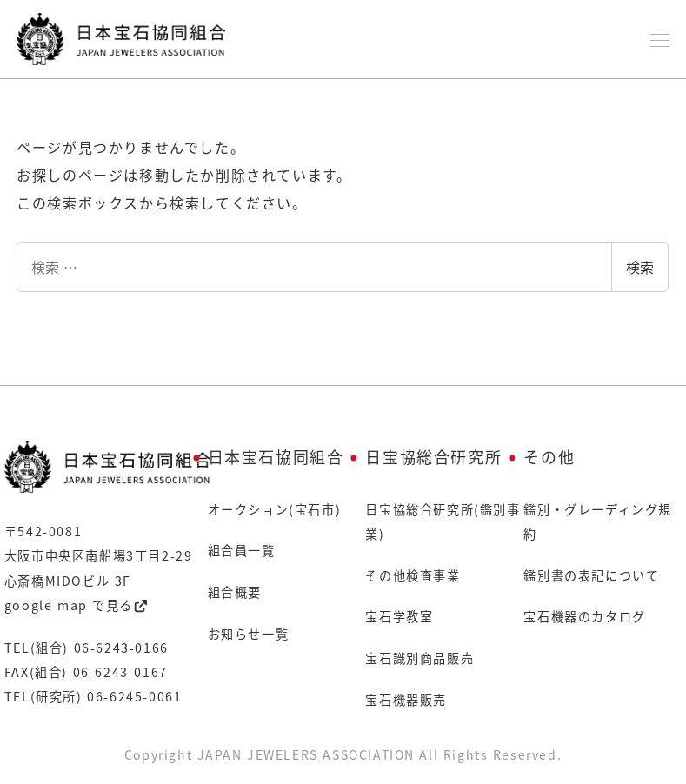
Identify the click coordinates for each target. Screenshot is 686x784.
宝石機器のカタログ (584, 616)
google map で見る (77, 605)
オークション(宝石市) (275, 509)
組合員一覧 (242, 550)
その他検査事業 (413, 575)
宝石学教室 (399, 616)
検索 (640, 267)
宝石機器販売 (406, 700)
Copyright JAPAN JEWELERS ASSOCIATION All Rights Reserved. (343, 754)
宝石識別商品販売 (420, 658)
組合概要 (235, 592)
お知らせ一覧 (249, 634)
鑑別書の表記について (591, 575)
